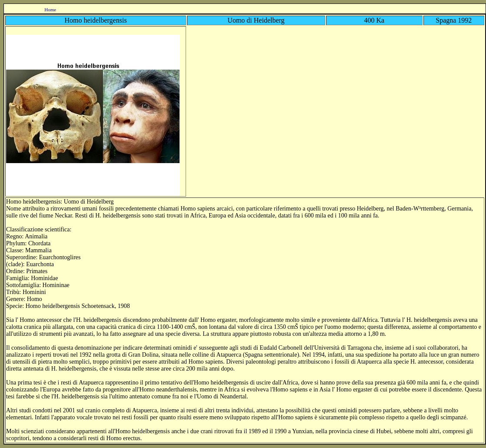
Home (50, 10)
